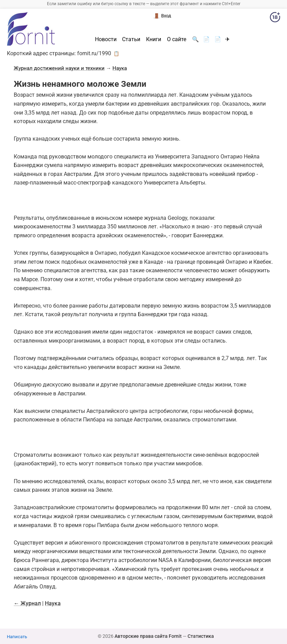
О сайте (177, 39)
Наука (120, 68)
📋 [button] (116, 53)
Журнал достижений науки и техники (59, 68)
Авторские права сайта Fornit (148, 636)
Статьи (131, 39)
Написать (17, 637)
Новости (106, 39)
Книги (154, 39)
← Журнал (27, 603)
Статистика (201, 636)
